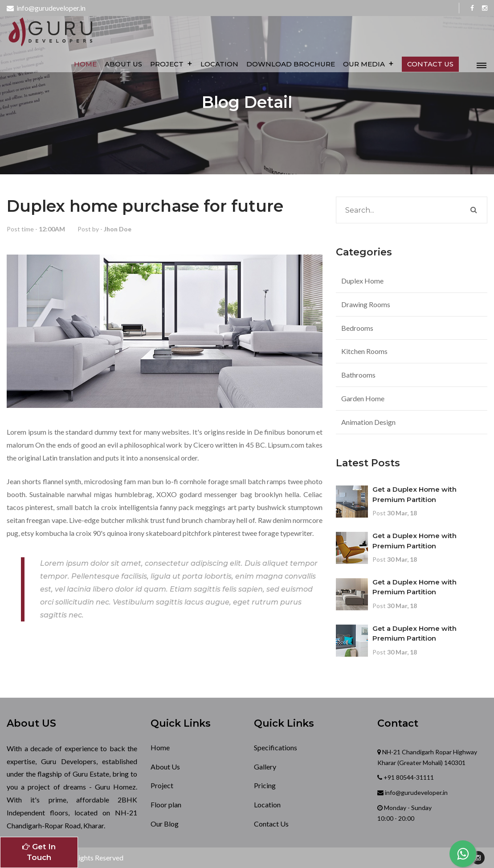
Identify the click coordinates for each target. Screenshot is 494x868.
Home (86, 64)
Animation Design (368, 422)
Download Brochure (292, 64)
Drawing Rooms (366, 304)
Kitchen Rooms (364, 351)
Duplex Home (362, 281)
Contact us (431, 64)
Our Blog (165, 824)
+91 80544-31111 (408, 777)
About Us (124, 64)
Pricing (265, 785)
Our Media (369, 64)
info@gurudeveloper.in (46, 8)
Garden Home (363, 398)
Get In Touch (39, 852)
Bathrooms (358, 375)
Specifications (276, 747)
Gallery (265, 767)
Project (172, 64)
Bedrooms (357, 328)
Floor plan (166, 804)
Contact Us (271, 824)
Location (220, 64)
